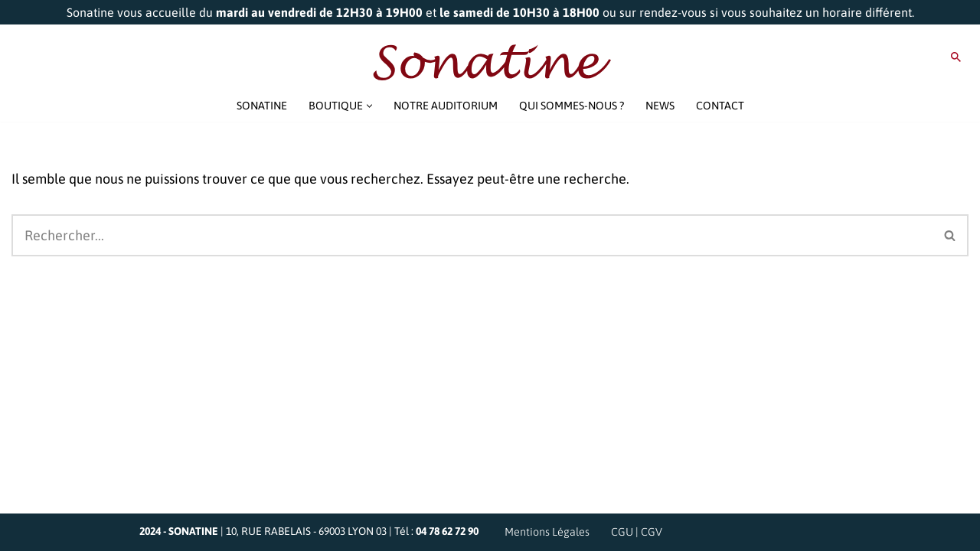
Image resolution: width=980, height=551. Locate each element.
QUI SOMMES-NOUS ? (572, 106)
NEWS (660, 106)
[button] (369, 106)
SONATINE (262, 106)
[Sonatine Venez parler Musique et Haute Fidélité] (490, 63)
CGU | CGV (637, 532)
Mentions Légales (547, 532)
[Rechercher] (956, 57)
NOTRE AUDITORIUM (446, 106)
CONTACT (720, 106)
